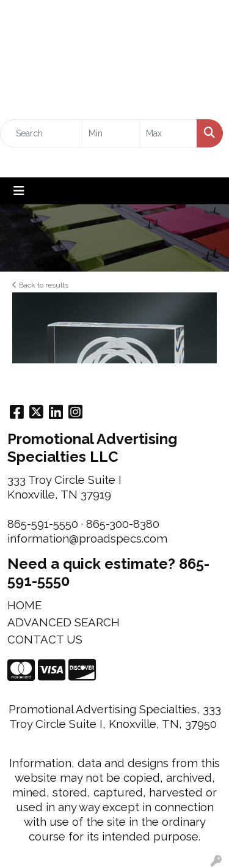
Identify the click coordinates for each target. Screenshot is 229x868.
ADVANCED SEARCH (64, 622)
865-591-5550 (43, 524)
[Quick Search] (41, 133)
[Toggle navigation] (19, 191)
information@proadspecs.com (87, 538)
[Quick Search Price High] (168, 133)
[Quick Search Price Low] (111, 133)
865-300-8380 (123, 524)
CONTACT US (45, 639)
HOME (24, 605)
